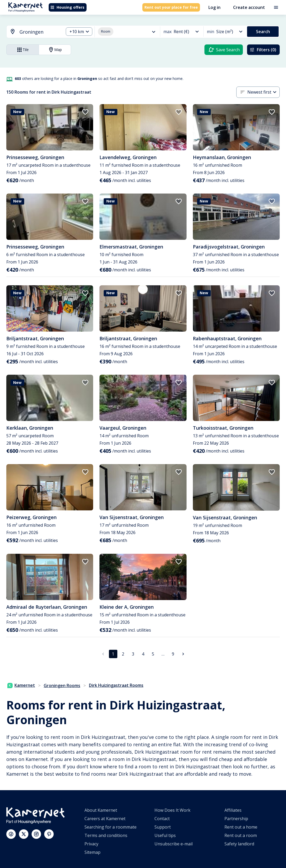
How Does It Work (172, 810)
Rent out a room (241, 835)
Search (263, 32)
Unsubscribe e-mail (174, 844)
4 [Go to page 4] (143, 654)
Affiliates (233, 810)
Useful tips (165, 835)
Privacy (91, 844)
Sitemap (92, 852)
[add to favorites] (85, 112)
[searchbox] (40, 32)
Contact (162, 819)
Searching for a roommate (111, 827)
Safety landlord (239, 844)
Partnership (236, 819)
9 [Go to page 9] (173, 654)
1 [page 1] (113, 654)
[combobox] (32, 32)
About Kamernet (101, 810)
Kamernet (21, 685)
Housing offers (67, 7)
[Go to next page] (183, 654)
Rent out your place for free (171, 7)
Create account (249, 7)
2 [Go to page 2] (123, 654)
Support (163, 827)
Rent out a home (241, 827)
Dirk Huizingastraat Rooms (116, 685)
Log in (214, 7)
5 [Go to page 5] (153, 654)
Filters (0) (263, 50)
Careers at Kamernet (105, 819)
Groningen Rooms (62, 686)
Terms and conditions (106, 835)
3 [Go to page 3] (133, 654)
